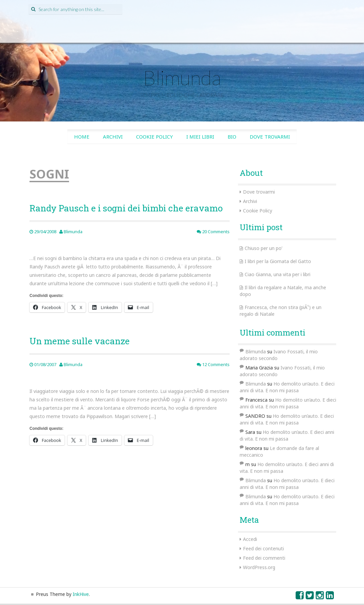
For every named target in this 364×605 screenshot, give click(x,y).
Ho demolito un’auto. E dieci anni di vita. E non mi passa (287, 387)
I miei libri (200, 137)
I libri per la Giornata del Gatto (278, 261)
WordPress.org (259, 567)
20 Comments (213, 232)
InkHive (81, 594)
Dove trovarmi (270, 137)
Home (82, 137)
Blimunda (182, 78)
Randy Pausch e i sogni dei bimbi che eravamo (126, 208)
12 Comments (213, 364)
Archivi (113, 137)
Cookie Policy (155, 137)
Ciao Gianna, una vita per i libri (278, 274)
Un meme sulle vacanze (80, 341)
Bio (232, 137)
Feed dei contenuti (263, 548)
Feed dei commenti (264, 558)
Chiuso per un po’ (263, 248)
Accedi (250, 539)
